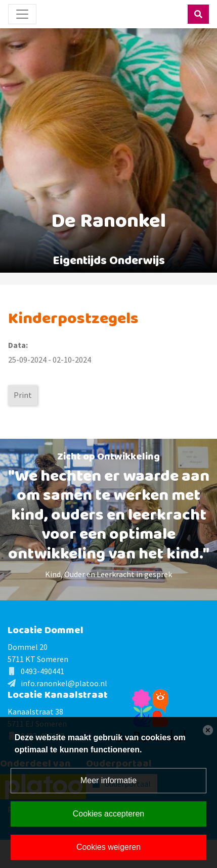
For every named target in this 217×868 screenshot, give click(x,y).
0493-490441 (42, 671)
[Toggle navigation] (22, 14)
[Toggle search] (198, 14)
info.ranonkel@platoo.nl (64, 683)
